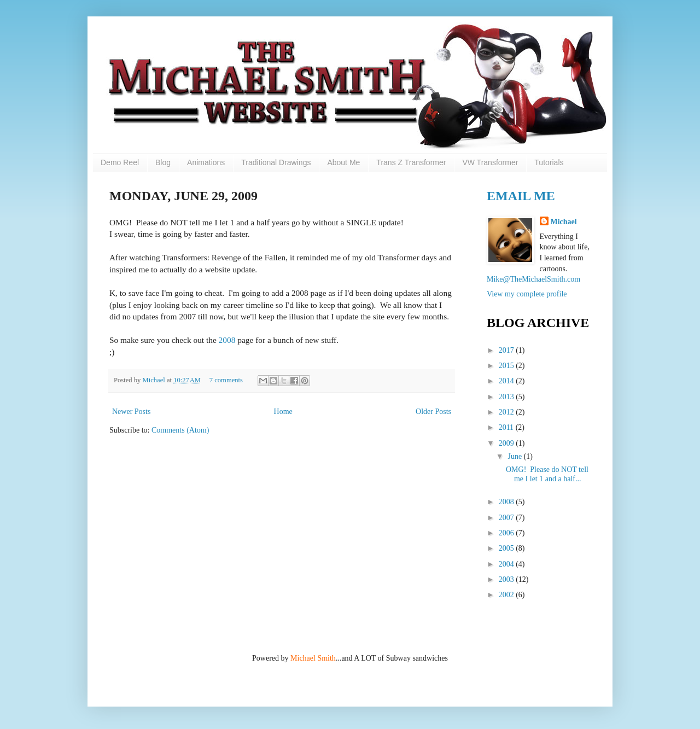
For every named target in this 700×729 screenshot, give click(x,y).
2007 (507, 518)
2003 (507, 579)
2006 (507, 533)
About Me (343, 162)
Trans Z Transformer (411, 162)
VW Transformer (490, 162)
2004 (507, 564)
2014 (507, 381)
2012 (507, 412)
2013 (507, 397)
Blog (163, 162)
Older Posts (433, 412)
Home (283, 412)
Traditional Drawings (276, 162)
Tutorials (549, 162)
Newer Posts (131, 412)
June (515, 456)
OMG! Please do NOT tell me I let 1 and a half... (547, 474)
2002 (507, 595)
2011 (507, 427)
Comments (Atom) (180, 430)
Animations (206, 162)
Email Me (521, 196)
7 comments (226, 380)
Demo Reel (120, 162)
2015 (507, 366)
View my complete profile (527, 294)
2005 (507, 548)
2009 (507, 443)
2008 (227, 340)
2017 (507, 350)
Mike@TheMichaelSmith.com (533, 279)
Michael (154, 380)
